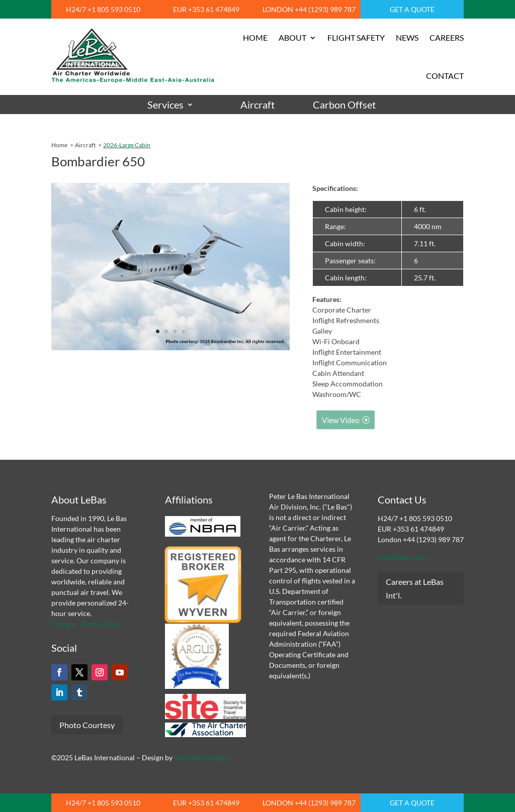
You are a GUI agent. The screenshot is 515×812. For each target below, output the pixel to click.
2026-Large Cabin (127, 145)
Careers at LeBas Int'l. (415, 588)
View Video (347, 420)
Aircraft (257, 105)
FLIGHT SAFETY (356, 37)
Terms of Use (101, 624)
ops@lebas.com (402, 557)
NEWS (407, 37)
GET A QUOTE (412, 9)
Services (165, 105)
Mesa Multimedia (201, 757)
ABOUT (292, 37)
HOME (255, 37)
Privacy (63, 624)
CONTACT (445, 76)
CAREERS (447, 37)
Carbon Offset (344, 105)
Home (59, 145)
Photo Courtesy (87, 725)
